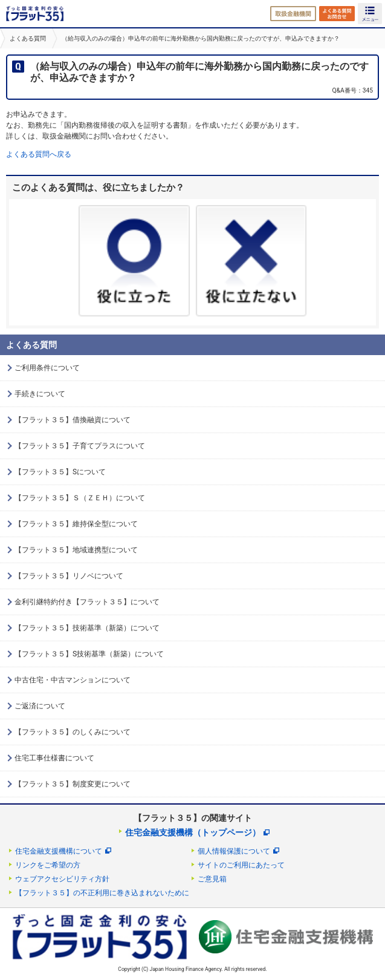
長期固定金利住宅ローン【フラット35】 (35, 14)
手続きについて (40, 394)
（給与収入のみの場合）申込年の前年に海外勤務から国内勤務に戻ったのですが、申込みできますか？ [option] (201, 38)
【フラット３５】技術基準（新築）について (87, 628)
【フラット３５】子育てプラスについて (80, 446)
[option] (26, 38)
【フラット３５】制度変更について (73, 784)
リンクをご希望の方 (48, 865)
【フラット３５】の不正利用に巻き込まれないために (102, 893)
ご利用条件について (47, 368)
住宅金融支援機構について (59, 851)
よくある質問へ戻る (39, 154)
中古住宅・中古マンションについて (73, 680)
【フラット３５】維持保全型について (76, 524)
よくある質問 (28, 38)
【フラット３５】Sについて (60, 472)
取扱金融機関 (293, 14)
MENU (370, 14)
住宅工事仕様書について (54, 758)
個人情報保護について (234, 851)
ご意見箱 (212, 879)
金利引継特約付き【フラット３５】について (87, 602)
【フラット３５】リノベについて (69, 576)
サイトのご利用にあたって (241, 865)
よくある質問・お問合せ (337, 14)
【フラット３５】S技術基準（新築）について (89, 654)
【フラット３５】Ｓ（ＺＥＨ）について (80, 498)
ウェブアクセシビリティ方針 (62, 879)
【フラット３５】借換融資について (73, 420)
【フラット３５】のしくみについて (73, 732)
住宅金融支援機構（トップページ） (193, 832)
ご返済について (40, 706)
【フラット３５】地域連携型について (76, 550)
